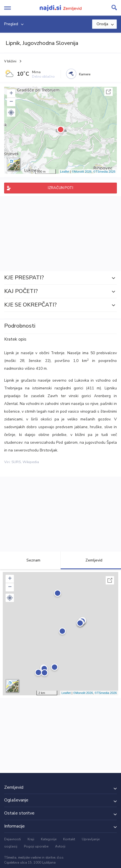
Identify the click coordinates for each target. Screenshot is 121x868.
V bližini (10, 61)
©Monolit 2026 (82, 172)
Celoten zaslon (108, 92)
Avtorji (60, 846)
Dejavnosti (13, 839)
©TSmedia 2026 (104, 172)
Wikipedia (31, 462)
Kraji (31, 839)
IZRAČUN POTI (60, 188)
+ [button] (11, 94)
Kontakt (69, 839)
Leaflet (65, 172)
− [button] (11, 102)
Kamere (85, 74)
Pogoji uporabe (36, 846)
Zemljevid (91, 560)
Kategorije (49, 839)
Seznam (30, 560)
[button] (11, 113)
